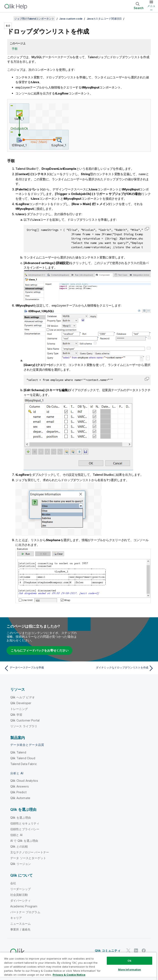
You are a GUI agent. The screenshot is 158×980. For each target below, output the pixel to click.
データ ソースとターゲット (28, 857)
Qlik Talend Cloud (23, 757)
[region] (78, 966)
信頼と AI (16, 834)
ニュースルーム (20, 923)
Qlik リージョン (21, 863)
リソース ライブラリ (24, 726)
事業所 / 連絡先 (20, 929)
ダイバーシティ (20, 900)
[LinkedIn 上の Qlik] (136, 950)
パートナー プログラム (25, 911)
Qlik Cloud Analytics (24, 780)
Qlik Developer (21, 702)
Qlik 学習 (16, 714)
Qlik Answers (20, 786)
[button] (147, 228)
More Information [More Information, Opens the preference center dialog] (130, 969)
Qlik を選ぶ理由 (21, 817)
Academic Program (24, 906)
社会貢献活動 (19, 894)
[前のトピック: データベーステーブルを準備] (40, 668)
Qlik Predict (18, 792)
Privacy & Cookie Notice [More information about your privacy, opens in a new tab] (69, 975)
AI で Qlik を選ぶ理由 (24, 840)
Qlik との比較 (19, 846)
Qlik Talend (18, 752)
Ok (129, 961)
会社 (13, 883)
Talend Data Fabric (24, 763)
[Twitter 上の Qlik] (128, 950)
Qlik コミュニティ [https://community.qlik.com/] (108, 950)
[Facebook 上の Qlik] (144, 950)
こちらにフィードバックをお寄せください (39, 650)
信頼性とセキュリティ (25, 823)
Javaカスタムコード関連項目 (104, 19)
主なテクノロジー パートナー (30, 852)
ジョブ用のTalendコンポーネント (34, 19)
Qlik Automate (20, 797)
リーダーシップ (20, 888)
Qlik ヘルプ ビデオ (23, 697)
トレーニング (19, 708)
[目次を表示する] (8, 19)
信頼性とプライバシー (25, 828)
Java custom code (71, 19)
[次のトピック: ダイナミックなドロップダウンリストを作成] (118, 668)
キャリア (16, 917)
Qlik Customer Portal (25, 720)
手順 (15, 49)
